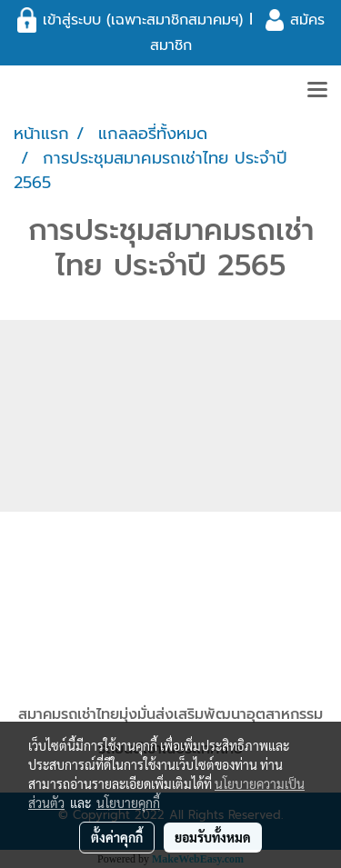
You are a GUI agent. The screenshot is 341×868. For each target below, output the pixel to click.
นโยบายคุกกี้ (128, 803)
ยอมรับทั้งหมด (213, 837)
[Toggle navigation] (317, 91)
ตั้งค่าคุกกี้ (117, 837)
